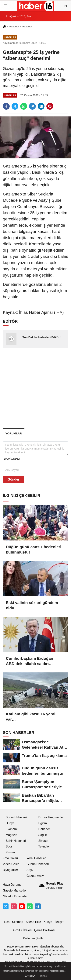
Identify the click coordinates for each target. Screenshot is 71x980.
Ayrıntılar (31, 976)
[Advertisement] (35, 388)
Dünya (10, 823)
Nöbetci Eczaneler (15, 896)
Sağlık (43, 835)
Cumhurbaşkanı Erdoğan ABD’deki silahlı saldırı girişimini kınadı (30, 661)
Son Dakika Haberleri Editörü (42, 337)
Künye (48, 922)
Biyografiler (10, 870)
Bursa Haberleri (16, 817)
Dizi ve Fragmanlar (51, 817)
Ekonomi (12, 829)
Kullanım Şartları (34, 938)
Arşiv (30, 870)
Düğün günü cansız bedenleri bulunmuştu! (34, 549)
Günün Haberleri (38, 864)
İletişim (59, 922)
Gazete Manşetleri (15, 890)
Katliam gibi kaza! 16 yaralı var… (31, 717)
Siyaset (43, 841)
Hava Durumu (12, 885)
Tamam (44, 976)
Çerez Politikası (45, 930)
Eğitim (43, 823)
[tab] (14, 433)
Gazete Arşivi (35, 876)
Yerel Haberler (36, 858)
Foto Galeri (10, 858)
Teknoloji (44, 846)
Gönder (14, 479)
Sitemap (18, 922)
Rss (7, 922)
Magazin (11, 835)
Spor (9, 846)
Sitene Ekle (33, 922)
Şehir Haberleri (16, 841)
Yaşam (10, 852)
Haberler (14, 27)
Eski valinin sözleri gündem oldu (32, 605)
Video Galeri (11, 864)
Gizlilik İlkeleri (22, 930)
